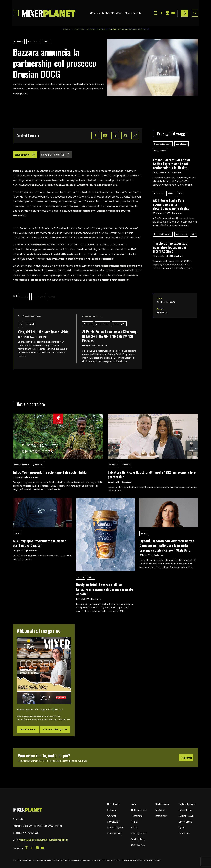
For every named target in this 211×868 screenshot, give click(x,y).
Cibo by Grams (139, 833)
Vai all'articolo (28, 729)
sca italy (17, 533)
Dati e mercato (139, 810)
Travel (134, 822)
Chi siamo (112, 810)
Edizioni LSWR (186, 816)
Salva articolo (25, 155)
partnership (19, 41)
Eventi (134, 827)
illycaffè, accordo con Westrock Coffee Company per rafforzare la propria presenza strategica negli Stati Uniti (167, 545)
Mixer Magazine (116, 827)
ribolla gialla (30, 324)
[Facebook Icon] (161, 13)
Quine (182, 827)
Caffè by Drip (78, 30)
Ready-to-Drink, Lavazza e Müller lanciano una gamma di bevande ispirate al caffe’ (105, 589)
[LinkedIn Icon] (167, 13)
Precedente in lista (29, 316)
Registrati (186, 758)
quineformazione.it (58, 840)
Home (65, 30)
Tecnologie (137, 816)
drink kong (88, 324)
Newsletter (113, 822)
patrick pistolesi (102, 324)
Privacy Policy (114, 833)
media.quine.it (26, 840)
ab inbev (171, 193)
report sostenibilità (22, 465)
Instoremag (161, 816)
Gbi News (160, 810)
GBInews (95, 13)
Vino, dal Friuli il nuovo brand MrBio (43, 332)
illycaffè (144, 533)
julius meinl (38, 465)
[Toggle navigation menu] (16, 13)
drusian (47, 41)
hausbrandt (114, 465)
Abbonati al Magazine (55, 729)
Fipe (127, 13)
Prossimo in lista (93, 316)
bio (20, 324)
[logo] (49, 13)
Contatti (112, 816)
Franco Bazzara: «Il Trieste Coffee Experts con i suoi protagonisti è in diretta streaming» (172, 164)
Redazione (41, 337)
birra (180, 193)
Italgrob (136, 13)
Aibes (119, 13)
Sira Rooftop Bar (119, 324)
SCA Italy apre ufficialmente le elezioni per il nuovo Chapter (40, 543)
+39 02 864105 (31, 833)
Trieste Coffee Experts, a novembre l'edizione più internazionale (170, 247)
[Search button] (195, 13)
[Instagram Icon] (156, 13)
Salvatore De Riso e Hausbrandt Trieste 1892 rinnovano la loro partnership (152, 474)
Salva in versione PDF (56, 155)
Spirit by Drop (138, 839)
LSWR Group (185, 822)
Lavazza (81, 577)
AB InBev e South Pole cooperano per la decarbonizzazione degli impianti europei (170, 204)
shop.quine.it (41, 840)
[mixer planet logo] (28, 810)
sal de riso (126, 465)
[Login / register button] (185, 13)
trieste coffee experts (163, 144)
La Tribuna (184, 833)
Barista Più (108, 13)
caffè (193, 234)
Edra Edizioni (186, 810)
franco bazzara (33, 41)
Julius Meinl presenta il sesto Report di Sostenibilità (50, 472)
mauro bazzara (181, 144)
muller (91, 577)
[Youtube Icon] (173, 13)
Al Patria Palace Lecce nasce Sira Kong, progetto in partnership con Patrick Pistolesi (110, 336)
